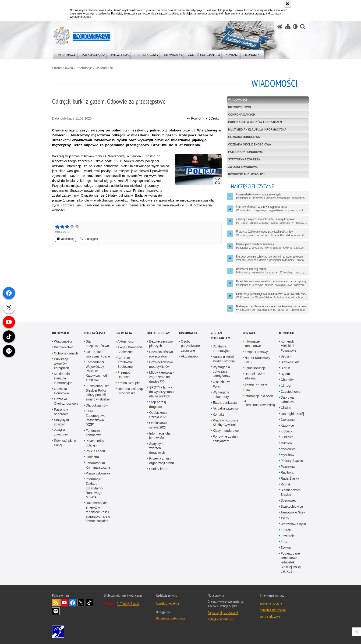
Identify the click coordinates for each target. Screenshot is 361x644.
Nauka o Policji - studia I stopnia (225, 412)
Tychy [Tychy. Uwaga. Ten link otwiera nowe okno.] (285, 571)
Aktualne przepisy (226, 461)
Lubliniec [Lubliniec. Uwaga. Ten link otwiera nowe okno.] (287, 490)
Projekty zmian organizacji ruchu (162, 513)
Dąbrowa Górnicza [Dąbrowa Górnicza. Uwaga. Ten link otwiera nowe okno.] (287, 452)
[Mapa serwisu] (288, 27)
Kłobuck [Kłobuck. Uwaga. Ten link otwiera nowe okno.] (287, 484)
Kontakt (218, 467)
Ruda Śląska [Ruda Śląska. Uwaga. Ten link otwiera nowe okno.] (290, 531)
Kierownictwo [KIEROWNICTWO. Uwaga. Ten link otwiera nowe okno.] (240, 107)
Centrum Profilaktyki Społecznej (126, 415)
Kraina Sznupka (129, 435)
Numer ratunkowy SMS (257, 412)
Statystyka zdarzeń (244, 159)
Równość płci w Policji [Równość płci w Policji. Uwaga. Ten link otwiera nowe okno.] (65, 495)
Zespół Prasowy (256, 404)
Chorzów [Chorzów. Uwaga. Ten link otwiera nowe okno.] (287, 432)
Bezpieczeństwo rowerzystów (161, 407)
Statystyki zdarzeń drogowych (157, 501)
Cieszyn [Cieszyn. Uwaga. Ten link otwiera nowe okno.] (287, 438)
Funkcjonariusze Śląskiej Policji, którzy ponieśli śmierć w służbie (98, 445)
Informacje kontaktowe (253, 396)
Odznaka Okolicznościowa (250, 145)
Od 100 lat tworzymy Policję (98, 407)
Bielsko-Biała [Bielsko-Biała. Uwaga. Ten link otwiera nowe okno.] (290, 415)
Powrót (194, 119)
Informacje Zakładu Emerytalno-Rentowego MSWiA (94, 541)
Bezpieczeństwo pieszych (161, 396)
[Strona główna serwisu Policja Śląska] (280, 27)
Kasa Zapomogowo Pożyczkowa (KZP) (96, 471)
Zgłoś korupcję (255, 421)
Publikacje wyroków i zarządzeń (255, 122)
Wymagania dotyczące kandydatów (221, 424)
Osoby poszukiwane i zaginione (191, 398)
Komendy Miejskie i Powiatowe (289, 398)
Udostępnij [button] (65, 239)
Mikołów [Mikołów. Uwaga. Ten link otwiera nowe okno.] (287, 496)
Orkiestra (92, 510)
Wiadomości (105, 68)
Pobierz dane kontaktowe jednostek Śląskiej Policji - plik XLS (292, 615)
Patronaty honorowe (245, 152)
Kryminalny (188, 386)
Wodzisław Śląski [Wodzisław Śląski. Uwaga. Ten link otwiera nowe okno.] (293, 577)
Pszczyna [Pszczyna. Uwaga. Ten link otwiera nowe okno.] (288, 519)
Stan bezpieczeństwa (97, 396)
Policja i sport (95, 504)
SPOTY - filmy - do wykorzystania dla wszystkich (162, 444)
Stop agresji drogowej (158, 457)
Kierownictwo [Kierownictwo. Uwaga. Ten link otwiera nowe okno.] (64, 400)
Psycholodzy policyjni (95, 496)
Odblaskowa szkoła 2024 (158, 478)
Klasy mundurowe (226, 483)
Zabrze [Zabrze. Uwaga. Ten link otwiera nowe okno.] (286, 583)
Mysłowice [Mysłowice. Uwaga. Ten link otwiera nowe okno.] (288, 502)
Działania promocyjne (221, 401)
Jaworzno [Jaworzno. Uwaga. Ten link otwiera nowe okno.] (288, 472)
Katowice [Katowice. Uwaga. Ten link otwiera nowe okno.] (287, 478)
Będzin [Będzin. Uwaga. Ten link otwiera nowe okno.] (286, 409)
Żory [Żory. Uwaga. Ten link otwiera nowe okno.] (284, 594)
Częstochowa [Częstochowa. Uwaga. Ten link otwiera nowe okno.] (290, 444)
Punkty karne (159, 521)
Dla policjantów (97, 458)
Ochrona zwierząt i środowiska (130, 444)
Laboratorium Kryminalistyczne (98, 518)
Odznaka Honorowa (244, 137)
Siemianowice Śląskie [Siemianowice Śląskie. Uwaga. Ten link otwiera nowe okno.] (291, 545)
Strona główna (63, 68)
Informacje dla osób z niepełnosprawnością (260, 453)
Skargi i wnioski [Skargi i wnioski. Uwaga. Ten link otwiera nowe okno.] (256, 437)
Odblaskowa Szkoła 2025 (158, 467)
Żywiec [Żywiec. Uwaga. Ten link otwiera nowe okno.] (286, 600)
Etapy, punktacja (225, 455)
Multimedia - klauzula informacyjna (257, 130)
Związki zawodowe (243, 167)
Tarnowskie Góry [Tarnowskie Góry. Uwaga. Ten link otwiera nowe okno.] (293, 565)
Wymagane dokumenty (221, 447)
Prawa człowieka (98, 526)
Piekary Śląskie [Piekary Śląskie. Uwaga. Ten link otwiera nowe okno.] (292, 513)
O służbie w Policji (221, 437)
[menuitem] (67, 54)
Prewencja (124, 386)
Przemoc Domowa (124, 427)
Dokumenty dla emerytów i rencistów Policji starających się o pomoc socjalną (98, 564)
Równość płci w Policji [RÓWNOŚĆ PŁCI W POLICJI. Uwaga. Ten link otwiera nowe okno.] (247, 174)
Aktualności (126, 394)
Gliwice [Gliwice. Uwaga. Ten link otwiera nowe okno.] (286, 460)
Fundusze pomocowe (94, 485)
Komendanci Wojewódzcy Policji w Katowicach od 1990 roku (96, 424)
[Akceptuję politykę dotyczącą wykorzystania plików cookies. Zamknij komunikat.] (287, 4)
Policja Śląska (95, 386)
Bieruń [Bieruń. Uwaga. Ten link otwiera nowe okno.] (285, 421)
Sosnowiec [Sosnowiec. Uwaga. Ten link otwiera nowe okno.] (289, 553)
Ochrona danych (242, 115)
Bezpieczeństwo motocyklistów (161, 417)
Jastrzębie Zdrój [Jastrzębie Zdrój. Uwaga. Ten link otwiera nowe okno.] (292, 466)
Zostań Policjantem (221, 388)
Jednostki (287, 386)
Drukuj (213, 119)
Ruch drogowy (159, 386)
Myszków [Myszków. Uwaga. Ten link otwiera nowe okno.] (287, 507)
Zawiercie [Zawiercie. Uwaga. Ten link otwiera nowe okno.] (288, 588)
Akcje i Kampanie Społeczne (130, 402)
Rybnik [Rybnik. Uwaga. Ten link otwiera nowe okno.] (286, 537)
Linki (248, 443)
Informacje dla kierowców (159, 488)
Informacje (84, 68)
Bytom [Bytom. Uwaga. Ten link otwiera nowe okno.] (285, 426)
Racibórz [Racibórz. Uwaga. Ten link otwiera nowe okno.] (287, 525)
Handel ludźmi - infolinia (256, 429)
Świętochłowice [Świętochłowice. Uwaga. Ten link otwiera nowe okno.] (292, 559)
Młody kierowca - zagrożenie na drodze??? (161, 429)
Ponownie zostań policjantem (225, 491)
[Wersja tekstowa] (295, 27)
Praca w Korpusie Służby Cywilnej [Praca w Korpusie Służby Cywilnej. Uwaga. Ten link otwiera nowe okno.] (226, 475)
